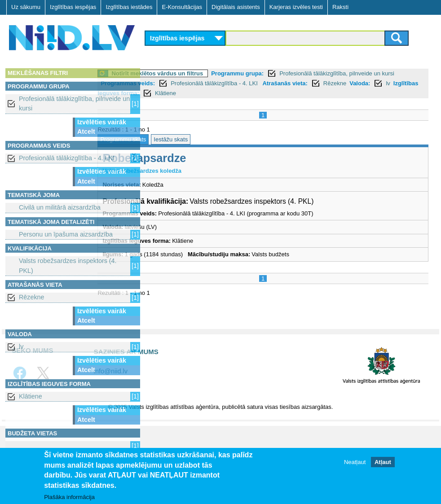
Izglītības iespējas (73, 7)
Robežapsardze (194, 158)
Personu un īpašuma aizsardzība (66, 234)
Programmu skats (173, 139)
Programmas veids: (200, 83)
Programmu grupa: (287, 73)
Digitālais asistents (236, 7)
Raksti (340, 7)
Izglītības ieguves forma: (282, 93)
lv (21, 346)
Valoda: (215, 93)
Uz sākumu (26, 7)
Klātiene (31, 396)
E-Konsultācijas (182, 7)
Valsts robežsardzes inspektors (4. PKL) (68, 265)
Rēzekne (31, 297)
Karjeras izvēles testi (296, 7)
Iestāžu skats (220, 139)
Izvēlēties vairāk (102, 122)
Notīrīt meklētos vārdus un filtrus (207, 73)
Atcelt (86, 131)
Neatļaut (355, 462)
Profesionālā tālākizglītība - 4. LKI (67, 158)
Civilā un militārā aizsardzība (60, 207)
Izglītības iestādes (129, 7)
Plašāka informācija (69, 497)
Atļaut (383, 462)
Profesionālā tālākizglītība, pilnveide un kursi (74, 103)
